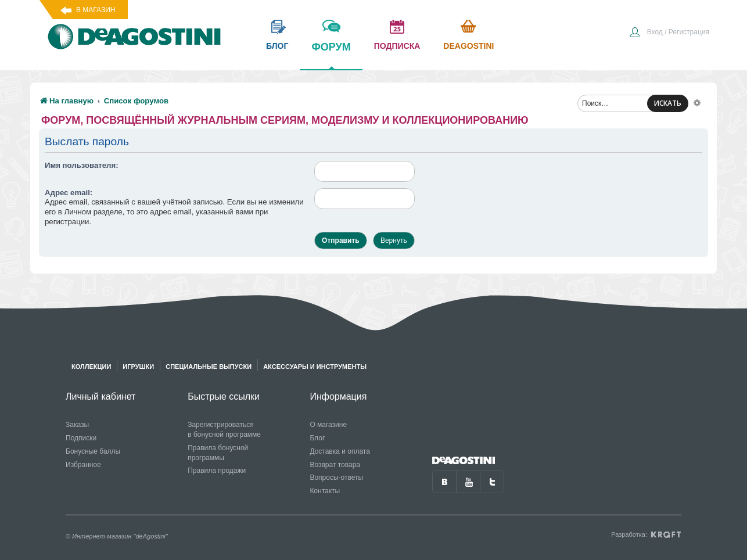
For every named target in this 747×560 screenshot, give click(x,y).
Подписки (81, 438)
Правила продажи (217, 471)
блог (277, 46)
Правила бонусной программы (218, 453)
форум (331, 55)
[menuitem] (669, 33)
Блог (317, 438)
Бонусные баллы (93, 451)
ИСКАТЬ (668, 103)
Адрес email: (69, 193)
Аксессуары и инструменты (315, 367)
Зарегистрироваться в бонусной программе (224, 430)
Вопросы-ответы (336, 478)
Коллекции (91, 367)
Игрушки (138, 367)
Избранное (83, 465)
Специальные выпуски (209, 367)
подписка (397, 46)
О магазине (328, 425)
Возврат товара (335, 465)
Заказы (77, 425)
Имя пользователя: (82, 165)
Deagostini (468, 46)
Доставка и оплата (340, 451)
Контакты (325, 491)
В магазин (96, 10)
